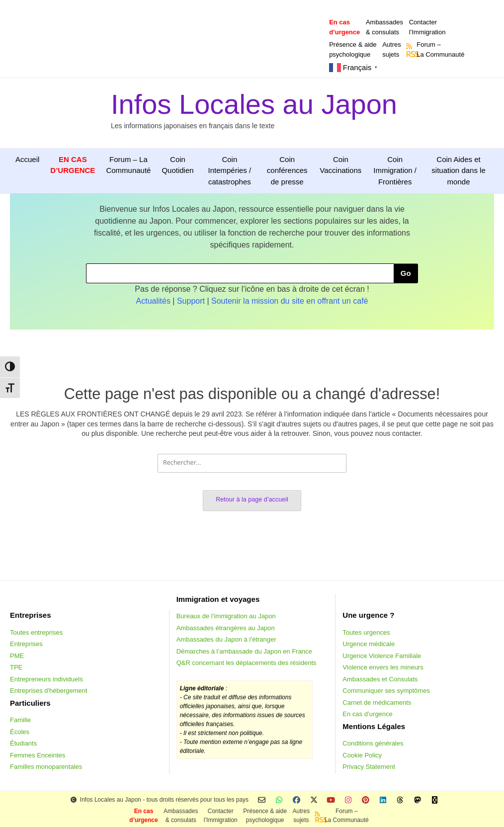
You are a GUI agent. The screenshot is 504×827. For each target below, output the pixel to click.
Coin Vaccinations (340, 165)
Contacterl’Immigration (427, 27)
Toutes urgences (366, 632)
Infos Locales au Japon (254, 104)
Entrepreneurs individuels (46, 679)
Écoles (20, 732)
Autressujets (392, 49)
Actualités (153, 301)
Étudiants (23, 743)
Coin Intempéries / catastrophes (229, 170)
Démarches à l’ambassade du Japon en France (244, 651)
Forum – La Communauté (128, 165)
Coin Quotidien (177, 165)
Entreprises (26, 644)
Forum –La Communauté (440, 49)
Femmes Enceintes (38, 755)
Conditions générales (373, 743)
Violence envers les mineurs (383, 667)
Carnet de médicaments (377, 703)
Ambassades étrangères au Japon (226, 628)
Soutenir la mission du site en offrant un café (290, 301)
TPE (16, 667)
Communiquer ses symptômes (386, 691)
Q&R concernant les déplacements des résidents (247, 663)
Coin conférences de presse (287, 170)
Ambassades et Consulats (380, 679)
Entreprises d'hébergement (49, 691)
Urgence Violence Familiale (382, 656)
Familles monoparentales (46, 767)
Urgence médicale (369, 644)
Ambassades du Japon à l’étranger (226, 639)
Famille (20, 720)
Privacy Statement (369, 767)
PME (17, 656)
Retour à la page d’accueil (252, 499)
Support (191, 301)
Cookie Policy (362, 755)
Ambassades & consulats (384, 27)
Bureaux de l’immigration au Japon (226, 616)
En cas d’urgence (367, 714)
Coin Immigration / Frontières (395, 170)
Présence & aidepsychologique (353, 49)
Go (406, 273)
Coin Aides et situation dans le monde (458, 170)
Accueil (27, 159)
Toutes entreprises (36, 632)
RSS (410, 54)
